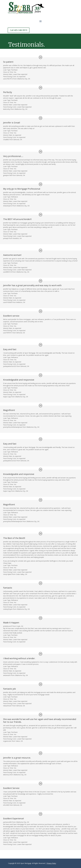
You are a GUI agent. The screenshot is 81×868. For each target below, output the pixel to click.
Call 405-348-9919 (19, 30)
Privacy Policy (51, 863)
